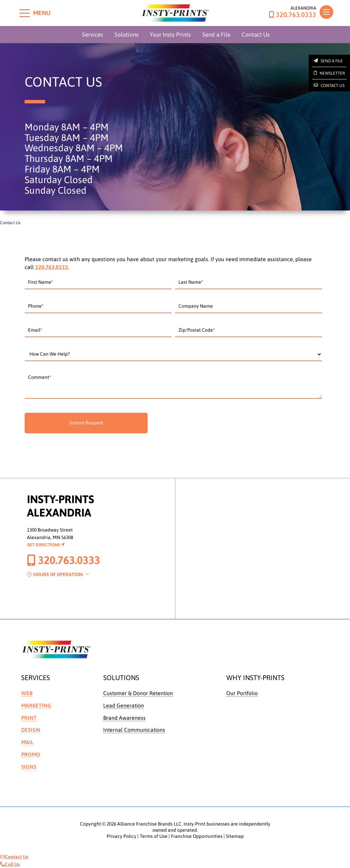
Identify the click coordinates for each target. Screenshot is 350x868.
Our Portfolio (242, 693)
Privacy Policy (122, 836)
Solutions (126, 35)
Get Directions (46, 545)
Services (92, 35)
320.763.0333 (293, 15)
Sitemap (235, 836)
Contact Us (256, 35)
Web (27, 693)
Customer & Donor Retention (138, 693)
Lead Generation (124, 705)
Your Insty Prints (170, 35)
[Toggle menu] (25, 13)
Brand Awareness (124, 718)
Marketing (36, 705)
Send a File (216, 35)
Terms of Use (154, 836)
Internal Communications (134, 730)
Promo (31, 754)
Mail (27, 742)
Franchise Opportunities (197, 836)
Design (31, 730)
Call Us (10, 864)
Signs (29, 767)
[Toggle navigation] (326, 12)
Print (29, 718)
